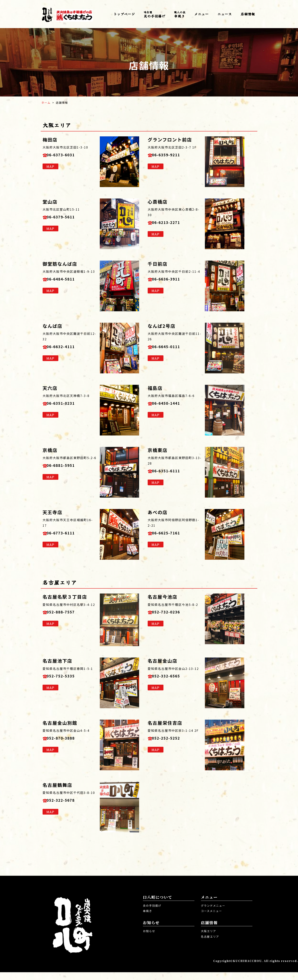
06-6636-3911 (171, 280)
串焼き (180, 14)
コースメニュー (213, 919)
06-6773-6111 (66, 534)
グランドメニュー (215, 913)
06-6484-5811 (66, 280)
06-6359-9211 (171, 156)
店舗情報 (248, 14)
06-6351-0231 (66, 404)
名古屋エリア (211, 944)
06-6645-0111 (171, 347)
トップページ (124, 14)
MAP (50, 168)
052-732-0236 (171, 613)
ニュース (225, 14)
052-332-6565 (171, 677)
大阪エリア (209, 939)
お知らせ (150, 939)
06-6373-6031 (66, 156)
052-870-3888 (66, 739)
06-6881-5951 (66, 466)
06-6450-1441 (171, 404)
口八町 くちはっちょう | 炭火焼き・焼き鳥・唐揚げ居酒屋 (67, 14)
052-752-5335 (66, 677)
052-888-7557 (66, 613)
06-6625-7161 (171, 534)
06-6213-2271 (171, 223)
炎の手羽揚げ (155, 14)
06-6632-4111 (66, 347)
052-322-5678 (66, 801)
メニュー (201, 14)
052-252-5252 (171, 739)
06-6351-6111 (171, 472)
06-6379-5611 (66, 218)
